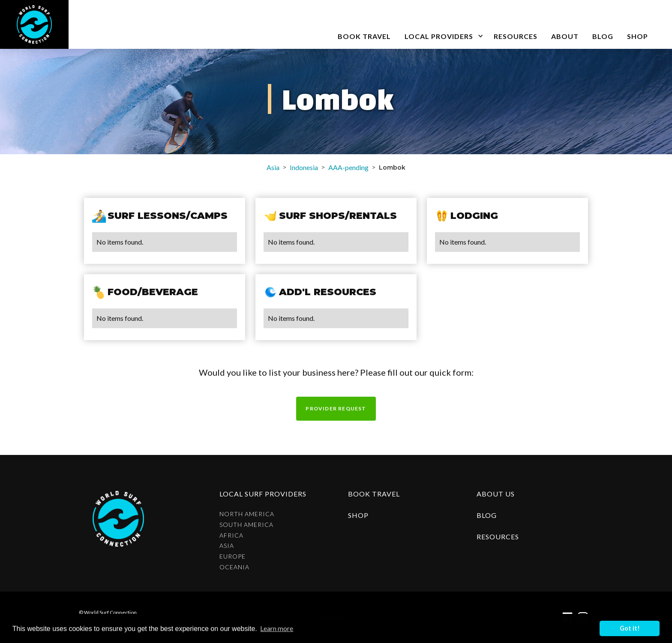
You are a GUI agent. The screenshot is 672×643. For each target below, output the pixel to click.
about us (496, 494)
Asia (273, 167)
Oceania (234, 567)
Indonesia (304, 167)
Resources (516, 36)
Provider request (336, 408)
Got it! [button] (630, 628)
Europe (232, 556)
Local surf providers (263, 494)
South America (246, 525)
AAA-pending (348, 167)
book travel (364, 36)
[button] (442, 24)
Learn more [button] (277, 628)
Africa (231, 535)
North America (247, 514)
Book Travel (374, 494)
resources (498, 537)
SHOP (637, 36)
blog (603, 36)
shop (358, 515)
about (565, 36)
